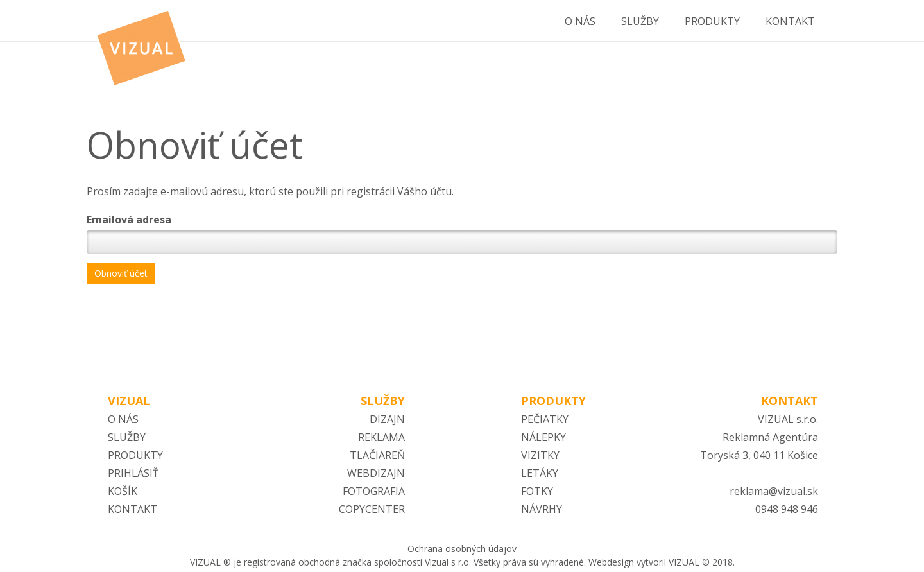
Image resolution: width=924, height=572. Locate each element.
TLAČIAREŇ (377, 455)
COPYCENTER (372, 509)
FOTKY (537, 491)
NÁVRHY (542, 509)
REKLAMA (381, 437)
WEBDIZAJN (376, 473)
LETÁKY (540, 473)
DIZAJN (387, 419)
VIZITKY (540, 455)
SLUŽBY (127, 437)
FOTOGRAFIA (374, 491)
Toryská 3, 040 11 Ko (750, 455)
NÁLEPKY (543, 437)
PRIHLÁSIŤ (133, 473)
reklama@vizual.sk (774, 491)
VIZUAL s (780, 419)
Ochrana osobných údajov (462, 549)
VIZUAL (129, 401)
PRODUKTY (135, 455)
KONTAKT (133, 509)
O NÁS (123, 419)
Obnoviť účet (121, 273)
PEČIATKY (545, 419)
